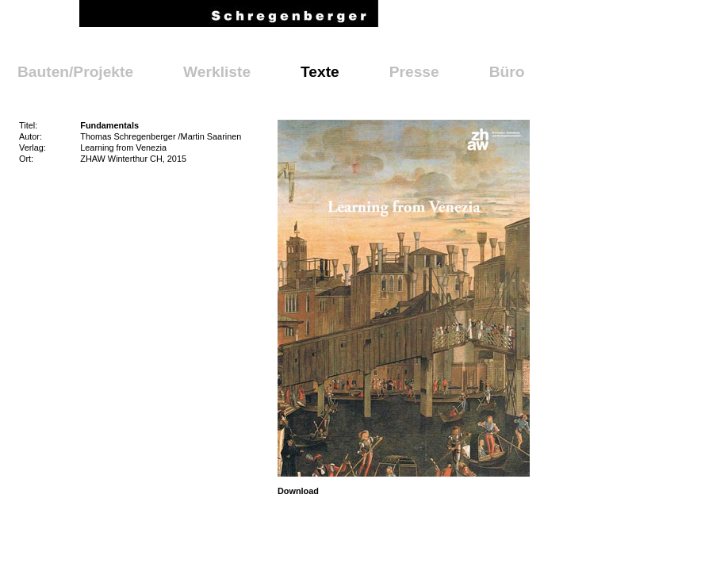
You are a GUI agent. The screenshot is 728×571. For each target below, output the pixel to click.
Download (298, 491)
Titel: (28, 125)
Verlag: (33, 148)
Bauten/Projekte (75, 72)
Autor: (31, 136)
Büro (507, 72)
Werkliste (217, 72)
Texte (320, 72)
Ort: (26, 159)
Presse (414, 72)
